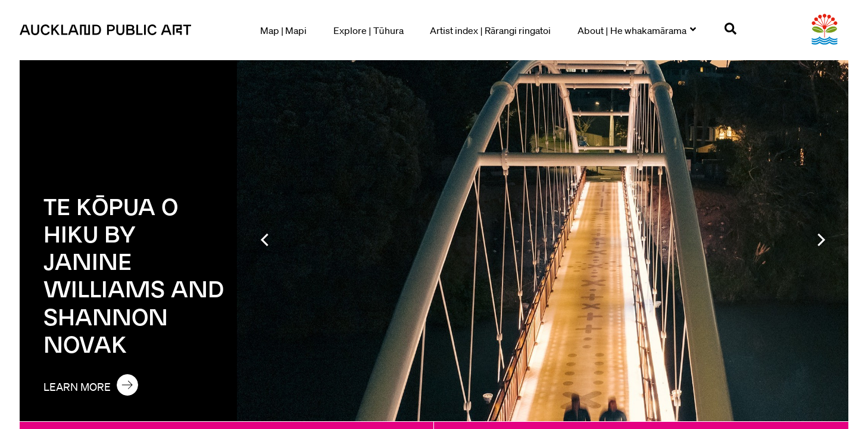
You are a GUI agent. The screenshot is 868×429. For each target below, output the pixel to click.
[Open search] (730, 31)
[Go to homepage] (109, 30)
